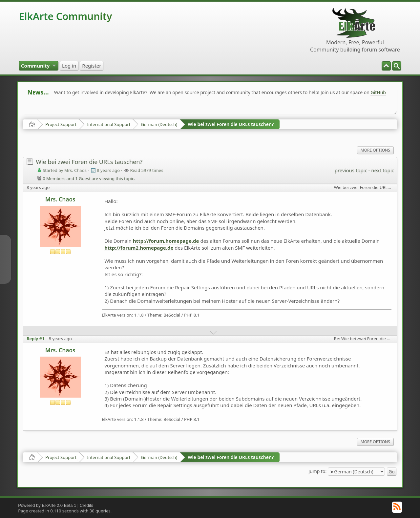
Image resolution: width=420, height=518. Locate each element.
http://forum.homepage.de (166, 241)
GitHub (378, 92)
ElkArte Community (65, 16)
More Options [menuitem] (375, 150)
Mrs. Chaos (60, 199)
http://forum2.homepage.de (139, 248)
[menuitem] (397, 66)
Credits (86, 505)
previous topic (351, 170)
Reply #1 (35, 339)
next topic (382, 170)
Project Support (61, 124)
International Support (109, 124)
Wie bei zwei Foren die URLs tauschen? (231, 124)
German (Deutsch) (159, 124)
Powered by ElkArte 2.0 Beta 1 (47, 505)
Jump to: (317, 471)
